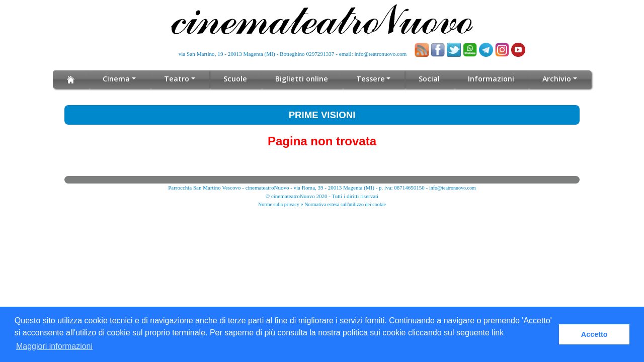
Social (427, 79)
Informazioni (489, 79)
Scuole (237, 79)
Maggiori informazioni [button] (54, 346)
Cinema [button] (119, 79)
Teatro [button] (179, 79)
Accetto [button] (594, 334)
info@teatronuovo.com (381, 54)
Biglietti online (302, 79)
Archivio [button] (554, 79)
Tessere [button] (370, 79)
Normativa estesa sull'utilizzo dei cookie (345, 204)
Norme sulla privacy (279, 204)
